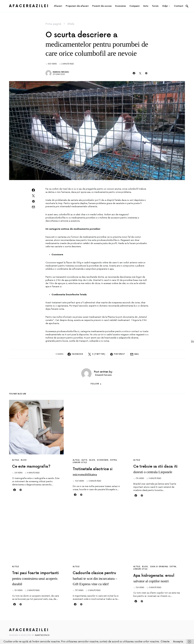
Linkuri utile (80, 463)
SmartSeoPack (42, 635)
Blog (24, 460)
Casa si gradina (159, 567)
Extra (114, 460)
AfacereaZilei (29, 6)
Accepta (178, 642)
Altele (71, 24)
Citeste (165, 642)
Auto (84, 460)
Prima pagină (53, 24)
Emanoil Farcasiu (61, 72)
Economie (103, 460)
